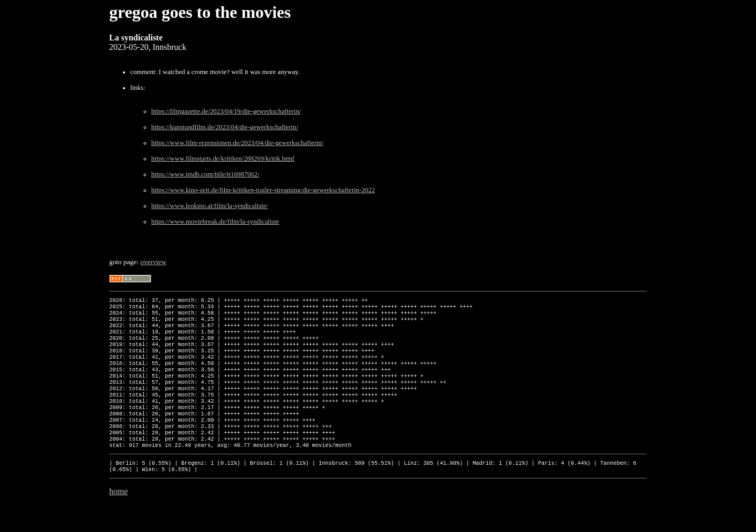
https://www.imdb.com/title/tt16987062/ (205, 174)
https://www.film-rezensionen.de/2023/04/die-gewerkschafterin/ (237, 143)
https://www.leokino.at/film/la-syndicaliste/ (209, 206)
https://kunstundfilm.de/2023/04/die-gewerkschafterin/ (225, 127)
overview (153, 262)
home (119, 519)
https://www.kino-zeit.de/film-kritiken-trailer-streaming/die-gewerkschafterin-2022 (263, 190)
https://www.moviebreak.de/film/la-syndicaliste (215, 222)
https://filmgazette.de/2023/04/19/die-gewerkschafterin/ (226, 111)
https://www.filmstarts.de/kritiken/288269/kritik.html (223, 159)
